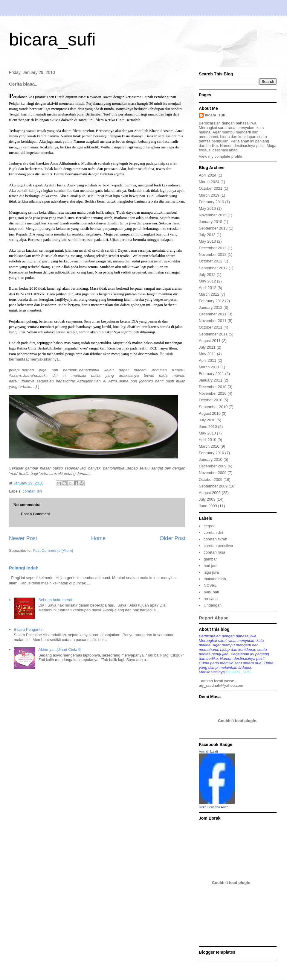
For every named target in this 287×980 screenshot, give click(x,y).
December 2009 (213, 466)
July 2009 (207, 499)
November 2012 (213, 255)
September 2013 (213, 228)
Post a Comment (35, 514)
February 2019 (212, 202)
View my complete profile (220, 156)
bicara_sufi (52, 39)
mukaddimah (215, 579)
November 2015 (213, 215)
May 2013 (207, 241)
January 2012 (211, 307)
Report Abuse (214, 618)
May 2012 (207, 281)
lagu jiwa (211, 572)
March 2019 (209, 195)
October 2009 (211, 480)
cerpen (210, 526)
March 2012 (209, 294)
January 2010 (211, 459)
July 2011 (207, 347)
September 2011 (213, 334)
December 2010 (213, 387)
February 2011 (212, 374)
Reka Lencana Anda (214, 807)
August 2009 (210, 493)
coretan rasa (214, 552)
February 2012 (212, 301)
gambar (210, 559)
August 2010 (210, 413)
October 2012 (211, 261)
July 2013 (207, 235)
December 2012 (213, 248)
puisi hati (211, 592)
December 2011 (213, 314)
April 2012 (208, 288)
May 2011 (207, 354)
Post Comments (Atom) (53, 550)
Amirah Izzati (208, 751)
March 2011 (209, 367)
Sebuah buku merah (56, 600)
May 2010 (207, 433)
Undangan (213, 605)
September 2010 (213, 407)
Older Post (172, 538)
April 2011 (208, 360)
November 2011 (213, 321)
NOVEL (210, 585)
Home (99, 538)
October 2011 (211, 327)
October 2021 (211, 188)
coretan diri (32, 491)
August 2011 (210, 341)
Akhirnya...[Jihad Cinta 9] (60, 649)
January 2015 (211, 222)
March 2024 (209, 182)
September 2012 (213, 268)
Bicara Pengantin (29, 629)
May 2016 (207, 208)
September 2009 (213, 486)
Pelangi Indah (24, 568)
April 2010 (208, 440)
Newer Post (23, 538)
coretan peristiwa (218, 546)
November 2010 (213, 393)
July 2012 (207, 275)
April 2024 (208, 175)
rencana (211, 599)
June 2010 (208, 427)
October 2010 (211, 400)
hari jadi (210, 566)
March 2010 (209, 446)
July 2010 (207, 420)
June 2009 (208, 506)
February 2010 (212, 453)
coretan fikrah (215, 539)
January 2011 (211, 380)
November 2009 (213, 473)
